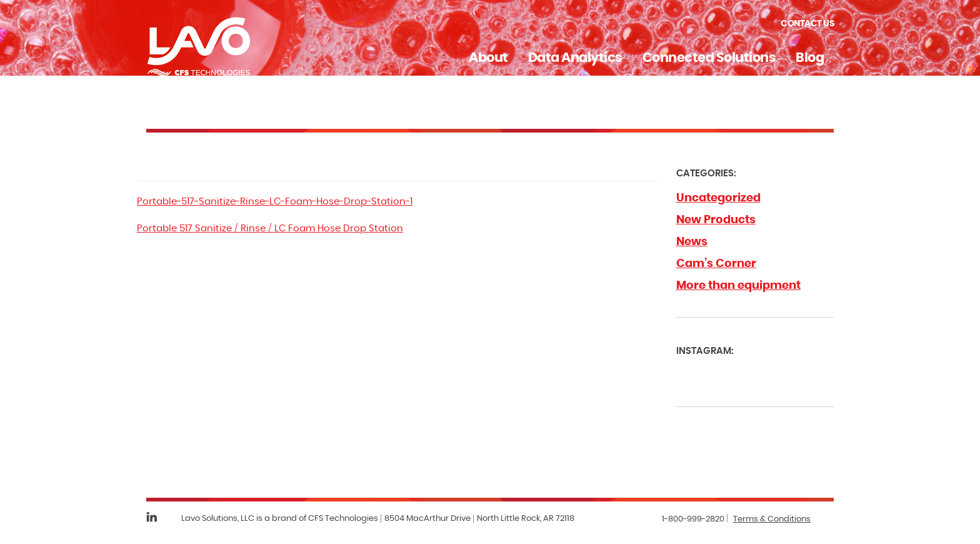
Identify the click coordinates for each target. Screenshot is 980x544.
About (488, 58)
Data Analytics (575, 58)
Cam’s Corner (716, 264)
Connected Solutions (709, 58)
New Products (716, 220)
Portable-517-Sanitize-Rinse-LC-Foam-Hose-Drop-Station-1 (275, 202)
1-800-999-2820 (693, 519)
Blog (810, 58)
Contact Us (807, 24)
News (692, 242)
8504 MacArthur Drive (427, 519)
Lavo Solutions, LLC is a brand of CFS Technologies (280, 519)
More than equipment (738, 286)
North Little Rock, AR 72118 (526, 519)
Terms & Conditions (772, 519)
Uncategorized (718, 198)
